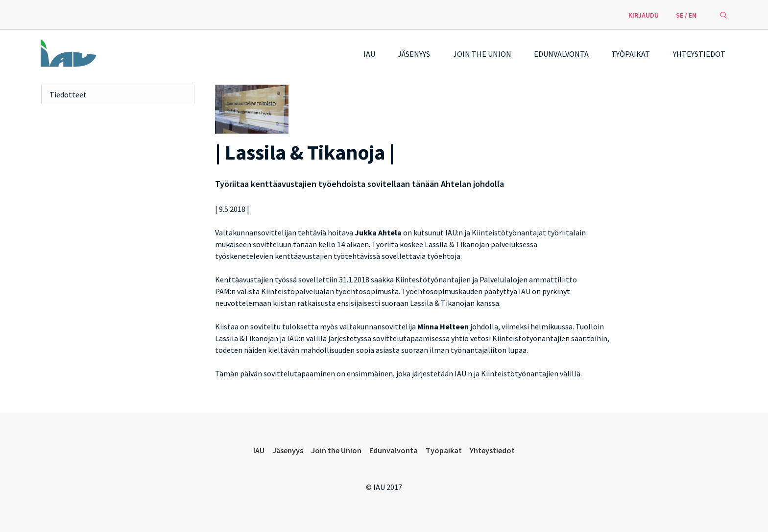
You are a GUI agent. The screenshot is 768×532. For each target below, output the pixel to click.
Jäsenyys (414, 54)
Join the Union (482, 54)
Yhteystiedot (699, 54)
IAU (369, 54)
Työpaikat (631, 54)
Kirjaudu (644, 15)
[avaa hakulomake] (723, 15)
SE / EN (686, 15)
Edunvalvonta (561, 54)
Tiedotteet (68, 94)
